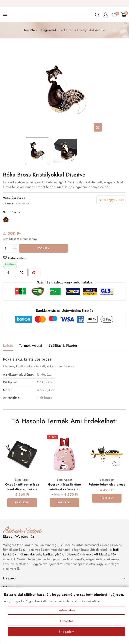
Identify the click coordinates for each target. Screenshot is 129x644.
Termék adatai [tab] (31, 345)
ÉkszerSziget (19, 198)
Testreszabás (67, 610)
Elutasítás (67, 621)
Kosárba (44, 248)
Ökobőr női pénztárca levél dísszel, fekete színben (22, 489)
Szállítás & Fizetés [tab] (63, 345)
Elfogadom (66, 632)
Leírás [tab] (8, 345)
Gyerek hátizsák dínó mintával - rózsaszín (64, 487)
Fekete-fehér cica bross (107, 484)
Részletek (22, 502)
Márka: (7, 198)
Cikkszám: (9, 204)
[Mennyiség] (8, 249)
